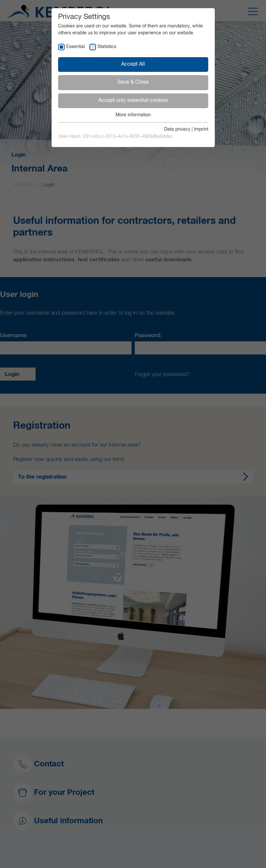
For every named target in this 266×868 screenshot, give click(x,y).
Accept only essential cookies (133, 101)
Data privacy (177, 129)
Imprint (201, 129)
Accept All (133, 64)
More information (133, 115)
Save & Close (133, 82)
